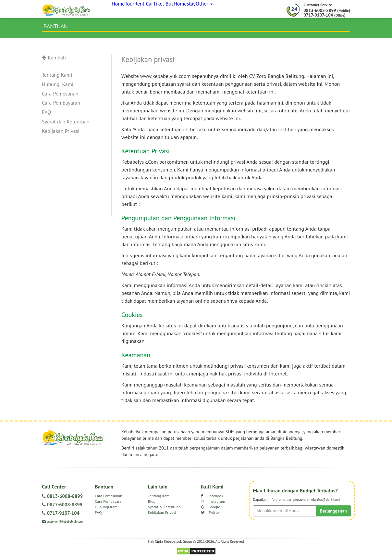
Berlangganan (333, 514)
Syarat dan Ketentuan (66, 125)
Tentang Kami (57, 78)
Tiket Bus (184, 10)
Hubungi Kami (58, 87)
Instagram (213, 504)
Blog (152, 504)
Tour (139, 10)
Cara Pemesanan (60, 96)
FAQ (46, 115)
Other (237, 10)
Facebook (212, 499)
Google (210, 510)
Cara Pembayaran (61, 106)
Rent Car (159, 10)
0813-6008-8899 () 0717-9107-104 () (327, 13)
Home (121, 10)
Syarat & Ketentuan (164, 510)
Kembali (54, 60)
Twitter (210, 515)
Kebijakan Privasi (61, 134)
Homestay (211, 10)
